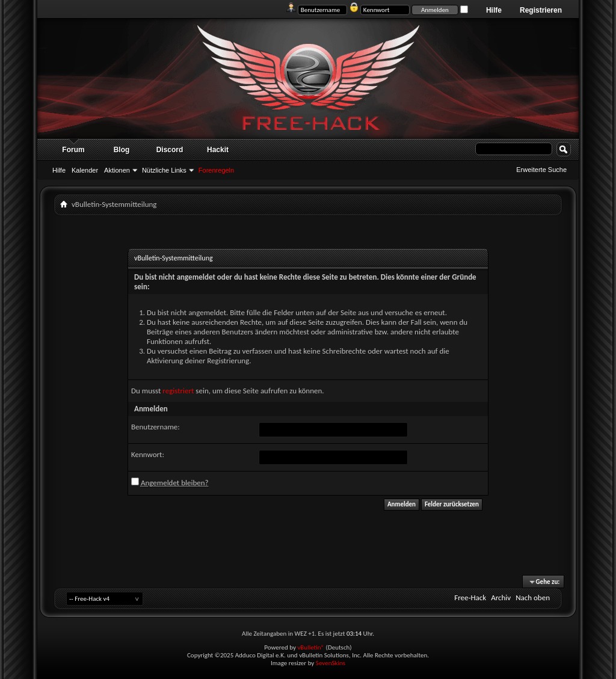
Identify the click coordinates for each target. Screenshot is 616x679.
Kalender (85, 170)
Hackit (218, 150)
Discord (170, 150)
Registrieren (541, 10)
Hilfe (494, 10)
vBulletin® (311, 647)
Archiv (501, 598)
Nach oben (533, 598)
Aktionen (117, 170)
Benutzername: (156, 427)
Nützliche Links (164, 170)
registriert (178, 391)
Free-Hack (470, 598)
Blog (122, 150)
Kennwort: (148, 454)
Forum (73, 150)
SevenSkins (331, 663)
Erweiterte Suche (541, 170)
